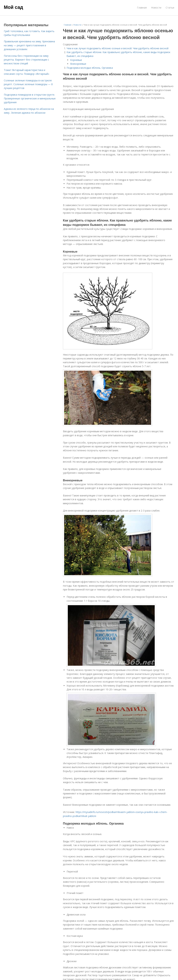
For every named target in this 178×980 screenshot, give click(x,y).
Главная (142, 8)
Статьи (170, 8)
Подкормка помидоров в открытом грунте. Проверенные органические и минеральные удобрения (30, 99)
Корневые (76, 60)
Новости (156, 8)
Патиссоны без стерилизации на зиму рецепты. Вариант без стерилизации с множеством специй (26, 60)
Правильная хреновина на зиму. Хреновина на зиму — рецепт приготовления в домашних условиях (29, 45)
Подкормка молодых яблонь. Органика (90, 68)
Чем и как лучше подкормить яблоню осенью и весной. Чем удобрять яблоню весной (118, 48)
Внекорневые (78, 64)
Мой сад (13, 7)
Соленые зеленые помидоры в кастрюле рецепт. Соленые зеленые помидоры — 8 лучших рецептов (28, 84)
